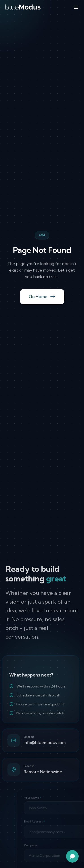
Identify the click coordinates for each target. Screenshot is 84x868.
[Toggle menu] (76, 7)
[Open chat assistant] (72, 856)
